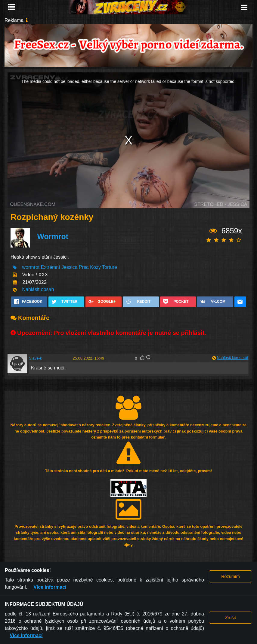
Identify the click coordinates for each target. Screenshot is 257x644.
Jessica (69, 267)
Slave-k (35, 358)
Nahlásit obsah (38, 290)
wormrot (31, 267)
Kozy (95, 267)
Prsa (84, 267)
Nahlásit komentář (232, 358)
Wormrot (53, 236)
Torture (110, 267)
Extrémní (51, 267)
